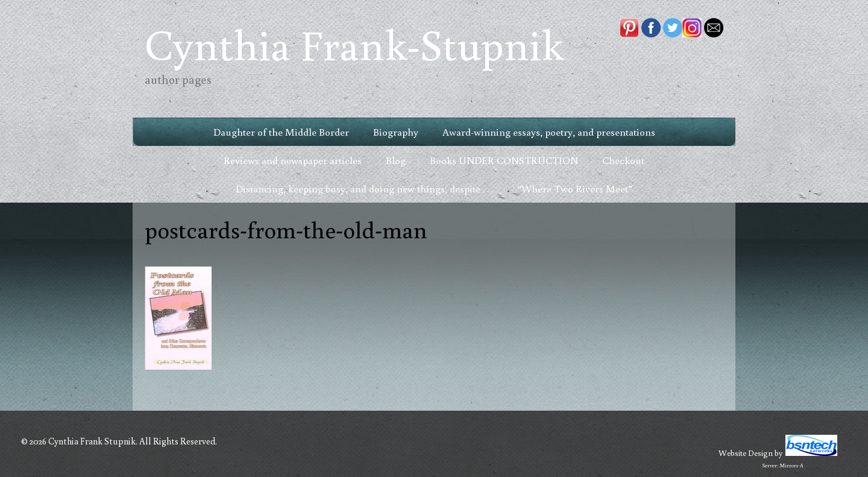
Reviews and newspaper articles (293, 160)
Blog (396, 160)
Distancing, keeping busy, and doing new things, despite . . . (364, 188)
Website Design (746, 453)
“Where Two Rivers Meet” (575, 188)
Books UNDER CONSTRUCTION (504, 160)
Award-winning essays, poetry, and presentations (549, 132)
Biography (396, 132)
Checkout (623, 160)
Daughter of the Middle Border (281, 132)
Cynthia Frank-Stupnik (354, 44)
